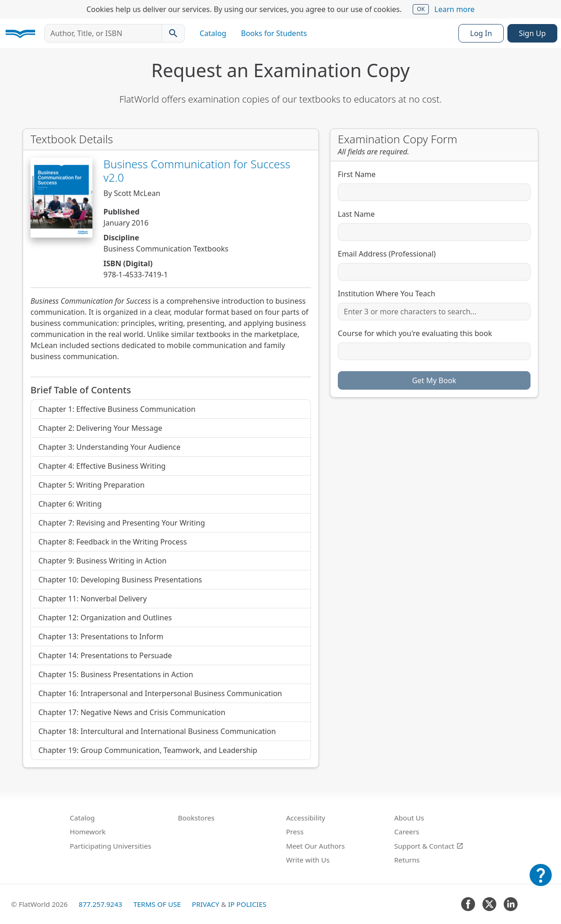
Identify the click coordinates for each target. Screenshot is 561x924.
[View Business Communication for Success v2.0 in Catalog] (61, 198)
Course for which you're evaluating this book (415, 333)
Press (295, 832)
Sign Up (532, 33)
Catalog (213, 33)
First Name (357, 174)
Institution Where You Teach (387, 294)
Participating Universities (110, 846)
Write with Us (308, 860)
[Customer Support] (541, 881)
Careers (407, 832)
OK (421, 9)
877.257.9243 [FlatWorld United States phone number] (100, 904)
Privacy (205, 904)
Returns (407, 860)
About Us (409, 818)
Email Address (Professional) (387, 254)
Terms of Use (157, 904)
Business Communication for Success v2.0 (197, 171)
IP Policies (247, 904)
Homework (88, 832)
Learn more (454, 9)
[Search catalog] (173, 33)
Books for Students (274, 33)
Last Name (356, 214)
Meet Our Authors (315, 846)
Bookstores (196, 818)
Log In (481, 33)
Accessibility (306, 818)
